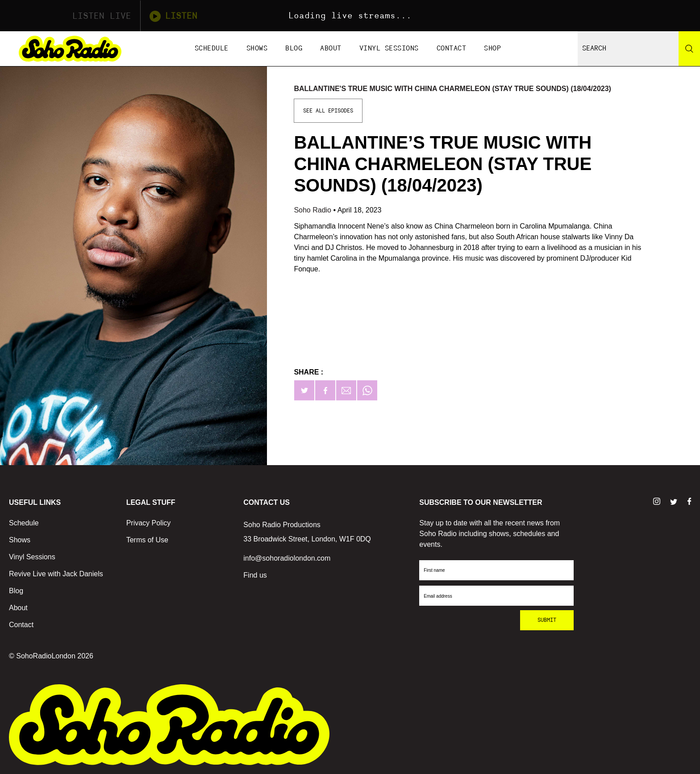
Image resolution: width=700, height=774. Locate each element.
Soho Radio (313, 210)
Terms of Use (147, 540)
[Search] (689, 49)
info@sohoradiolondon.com (287, 558)
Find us (255, 575)
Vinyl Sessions (389, 48)
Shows (257, 48)
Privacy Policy (149, 523)
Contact (452, 48)
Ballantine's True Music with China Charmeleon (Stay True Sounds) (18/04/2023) (452, 89)
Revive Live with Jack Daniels (56, 574)
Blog (294, 48)
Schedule (212, 48)
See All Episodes (328, 111)
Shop (492, 48)
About (331, 48)
